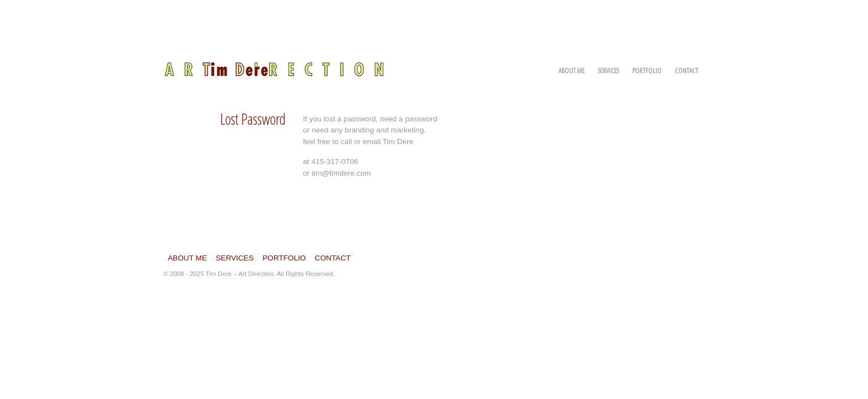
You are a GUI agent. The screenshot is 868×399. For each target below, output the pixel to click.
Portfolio (647, 70)
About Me (572, 70)
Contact (686, 70)
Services (608, 70)
